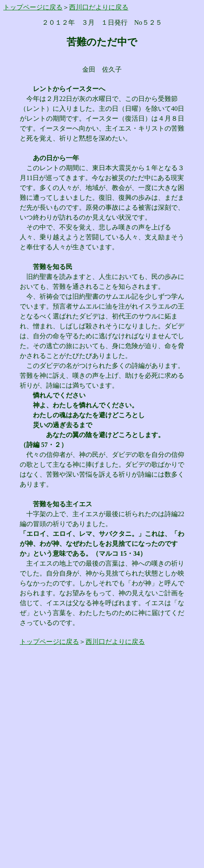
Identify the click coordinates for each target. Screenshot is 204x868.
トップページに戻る (33, 7)
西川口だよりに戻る (99, 7)
